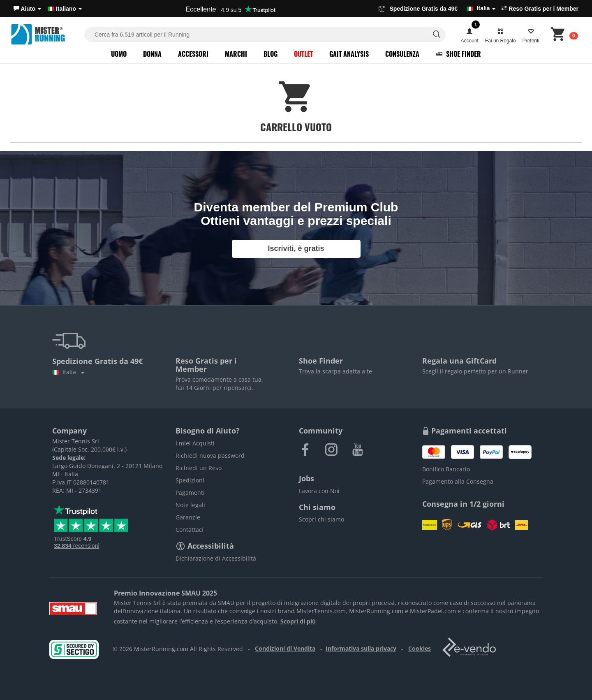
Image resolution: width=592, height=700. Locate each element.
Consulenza (402, 54)
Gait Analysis (349, 54)
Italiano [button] (65, 9)
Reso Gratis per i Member (540, 9)
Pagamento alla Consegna (458, 481)
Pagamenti (190, 493)
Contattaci (190, 530)
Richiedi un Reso (199, 468)
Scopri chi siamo (321, 519)
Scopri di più (298, 621)
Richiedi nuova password (210, 455)
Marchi (236, 54)
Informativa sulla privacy (361, 648)
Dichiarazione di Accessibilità (216, 558)
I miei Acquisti (195, 443)
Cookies (420, 648)
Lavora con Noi (319, 491)
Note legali (190, 505)
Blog (271, 54)
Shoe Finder (458, 54)
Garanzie (188, 517)
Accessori (193, 54)
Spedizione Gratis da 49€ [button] (437, 9)
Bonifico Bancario (446, 469)
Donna (152, 54)
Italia (68, 372)
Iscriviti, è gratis (296, 248)
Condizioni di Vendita (285, 648)
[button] (27, 9)
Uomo (119, 54)
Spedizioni (190, 480)
